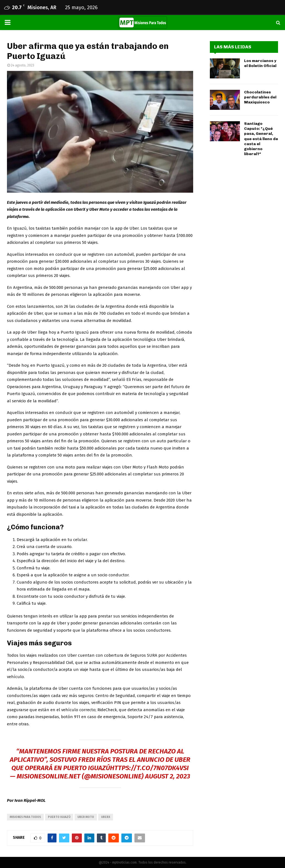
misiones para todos (25, 817)
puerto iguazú (59, 817)
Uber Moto (86, 817)
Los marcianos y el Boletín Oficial (260, 63)
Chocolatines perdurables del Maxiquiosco (260, 97)
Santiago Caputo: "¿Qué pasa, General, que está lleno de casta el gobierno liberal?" (261, 139)
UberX (106, 817)
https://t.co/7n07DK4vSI (149, 768)
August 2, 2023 (168, 776)
